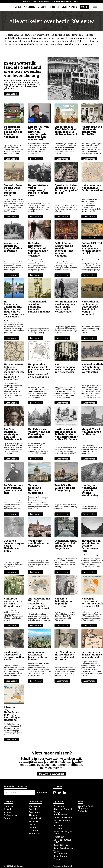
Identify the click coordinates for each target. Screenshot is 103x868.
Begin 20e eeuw (61, 845)
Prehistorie (59, 806)
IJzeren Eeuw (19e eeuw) (62, 841)
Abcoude (33, 815)
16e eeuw (58, 826)
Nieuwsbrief (35, 818)
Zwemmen (34, 812)
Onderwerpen (69, 7)
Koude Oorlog (60, 856)
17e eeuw (58, 829)
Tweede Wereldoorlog (60, 852)
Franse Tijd (59, 837)
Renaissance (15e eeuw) (62, 822)
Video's (42, 7)
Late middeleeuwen (63, 817)
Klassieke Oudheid (63, 809)
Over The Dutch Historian (86, 807)
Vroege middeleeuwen (61, 813)
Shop (84, 7)
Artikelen (29, 7)
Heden (57, 859)
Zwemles (33, 809)
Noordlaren (34, 834)
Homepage (9, 806)
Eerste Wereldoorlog (63, 848)
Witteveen (34, 821)
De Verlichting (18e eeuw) (63, 833)
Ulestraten (34, 831)
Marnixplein (35, 806)
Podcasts (54, 7)
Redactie (83, 811)
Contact (8, 818)
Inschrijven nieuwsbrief (52, 774)
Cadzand (33, 824)
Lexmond (34, 827)
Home (18, 7)
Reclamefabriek (67, 866)
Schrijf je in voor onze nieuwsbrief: (51, 1)
